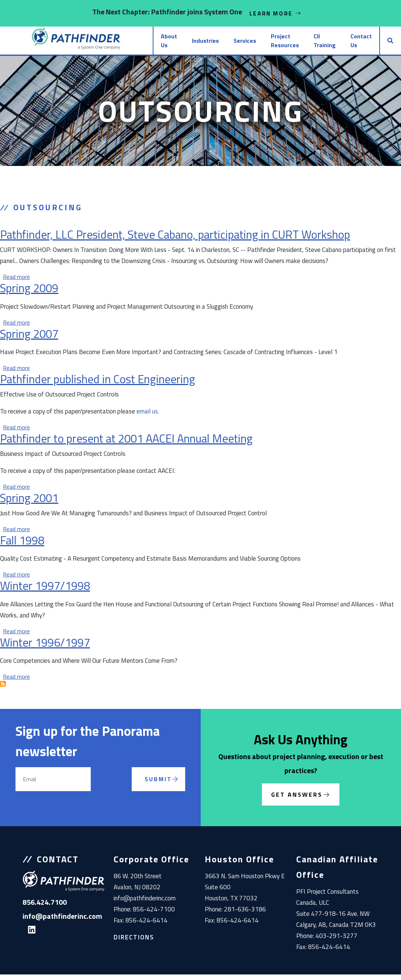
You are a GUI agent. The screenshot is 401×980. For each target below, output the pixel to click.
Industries (172, 44)
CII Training (309, 44)
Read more (16, 282)
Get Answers (297, 800)
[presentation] (121, 793)
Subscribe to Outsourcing (3, 689)
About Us (129, 44)
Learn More (276, 13)
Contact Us (350, 44)
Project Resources (251, 44)
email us (147, 417)
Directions (134, 943)
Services (211, 44)
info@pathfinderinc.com (145, 904)
